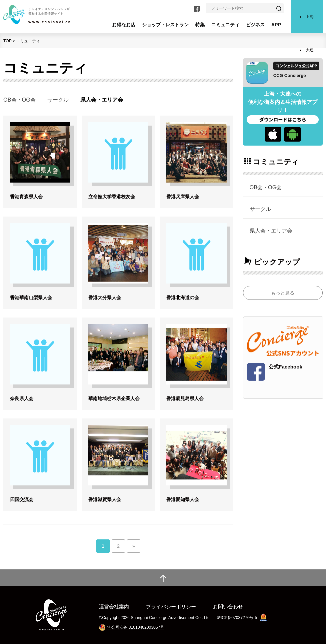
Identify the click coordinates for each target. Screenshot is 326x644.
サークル (58, 100)
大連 (310, 50)
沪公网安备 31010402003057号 (136, 627)
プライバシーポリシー (171, 607)
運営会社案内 (114, 607)
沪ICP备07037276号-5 (237, 618)
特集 (200, 25)
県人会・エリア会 (271, 231)
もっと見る (283, 293)
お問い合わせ (228, 607)
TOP (7, 41)
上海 (310, 17)
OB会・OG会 (19, 100)
